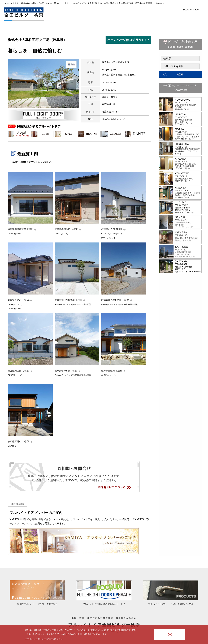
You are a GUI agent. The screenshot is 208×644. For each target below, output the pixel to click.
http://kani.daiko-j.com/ (113, 119)
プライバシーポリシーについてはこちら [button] (44, 639)
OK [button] (170, 635)
